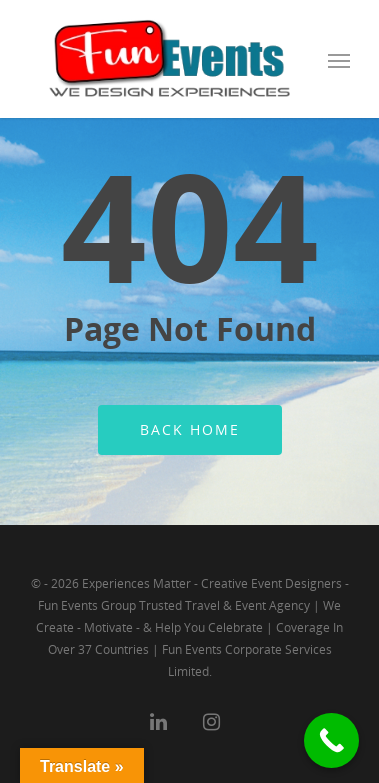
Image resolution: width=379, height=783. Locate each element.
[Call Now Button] (331, 740)
